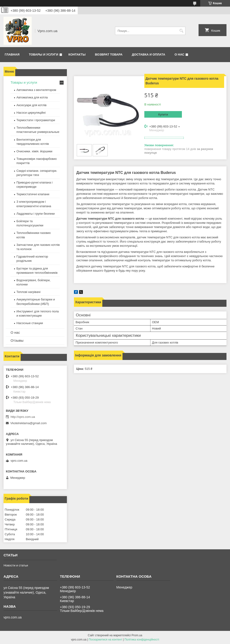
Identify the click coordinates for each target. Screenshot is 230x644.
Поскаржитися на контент (105, 640)
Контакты (77, 54)
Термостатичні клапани (33, 194)
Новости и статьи (16, 565)
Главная (12, 54)
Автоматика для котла (32, 97)
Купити (163, 114)
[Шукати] (181, 31)
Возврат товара (109, 54)
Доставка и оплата (149, 54)
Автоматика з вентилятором (36, 90)
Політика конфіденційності (142, 640)
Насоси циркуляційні (31, 113)
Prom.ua (137, 635)
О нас (180, 54)
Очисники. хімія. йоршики (34, 151)
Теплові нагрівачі (28, 292)
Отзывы (17, 340)
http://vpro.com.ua (23, 417)
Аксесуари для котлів (31, 105)
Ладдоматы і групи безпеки (36, 214)
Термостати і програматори (36, 120)
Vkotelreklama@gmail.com (29, 423)
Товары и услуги (44, 54)
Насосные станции (30, 323)
